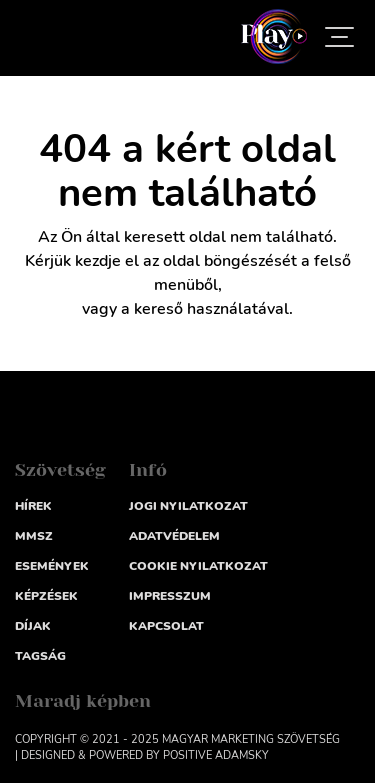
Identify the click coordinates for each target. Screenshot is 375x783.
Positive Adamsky (216, 755)
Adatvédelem (174, 536)
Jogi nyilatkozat (188, 506)
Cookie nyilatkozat (198, 566)
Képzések (46, 596)
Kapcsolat (166, 626)
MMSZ (34, 536)
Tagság (40, 656)
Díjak (33, 626)
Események (52, 566)
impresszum (170, 596)
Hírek (33, 506)
